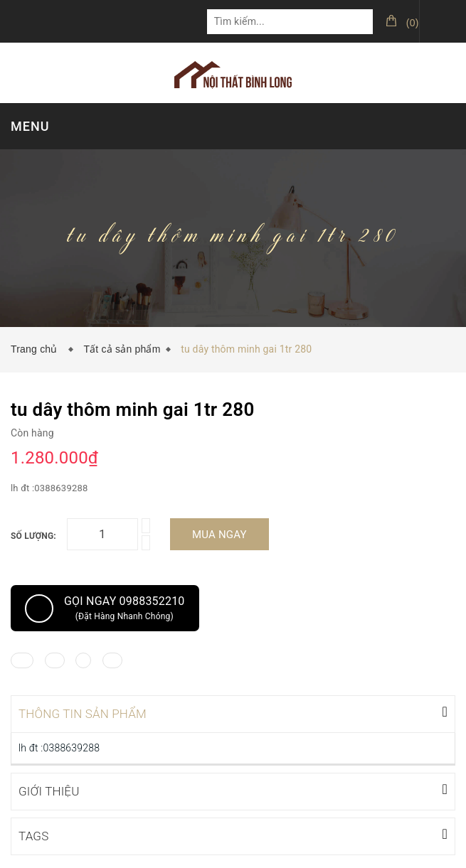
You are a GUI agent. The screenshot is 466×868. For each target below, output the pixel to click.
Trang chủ (37, 349)
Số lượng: (33, 536)
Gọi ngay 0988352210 (105, 609)
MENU (30, 126)
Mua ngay (219, 535)
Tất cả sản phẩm (122, 349)
